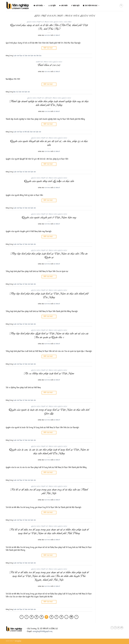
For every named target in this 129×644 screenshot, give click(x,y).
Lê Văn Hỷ (57, 35)
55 (71, 617)
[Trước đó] (22, 617)
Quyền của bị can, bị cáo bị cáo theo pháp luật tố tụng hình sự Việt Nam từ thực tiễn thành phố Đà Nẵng (49, 451)
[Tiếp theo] (76, 617)
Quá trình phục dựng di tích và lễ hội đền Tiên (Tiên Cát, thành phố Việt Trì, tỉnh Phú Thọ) (49, 27)
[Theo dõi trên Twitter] (118, 628)
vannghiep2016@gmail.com (42, 631)
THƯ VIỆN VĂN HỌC (92, 6)
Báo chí (39, 62)
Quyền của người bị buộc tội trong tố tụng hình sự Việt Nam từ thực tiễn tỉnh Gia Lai (49, 412)
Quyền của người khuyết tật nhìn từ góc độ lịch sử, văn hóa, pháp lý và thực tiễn (49, 143)
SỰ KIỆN (53, 6)
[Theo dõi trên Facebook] (112, 628)
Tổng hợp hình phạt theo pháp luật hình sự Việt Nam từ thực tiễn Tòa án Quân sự (49, 255)
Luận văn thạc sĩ (35, 22)
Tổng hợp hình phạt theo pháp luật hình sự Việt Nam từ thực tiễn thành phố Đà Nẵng (49, 295)
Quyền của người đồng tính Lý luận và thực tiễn (49, 181)
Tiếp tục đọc (49, 48)
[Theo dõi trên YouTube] (122, 628)
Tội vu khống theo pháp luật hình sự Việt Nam (49, 373)
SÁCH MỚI (76, 6)
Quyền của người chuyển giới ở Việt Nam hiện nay (49, 217)
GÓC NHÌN (64, 6)
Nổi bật (48, 98)
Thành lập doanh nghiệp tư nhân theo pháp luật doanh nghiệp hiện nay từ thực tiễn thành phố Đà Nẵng (49, 103)
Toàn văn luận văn (54, 22)
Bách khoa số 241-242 (49, 65)
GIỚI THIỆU (40, 6)
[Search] (121, 6)
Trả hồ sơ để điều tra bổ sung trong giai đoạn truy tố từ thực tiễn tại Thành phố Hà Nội (49, 491)
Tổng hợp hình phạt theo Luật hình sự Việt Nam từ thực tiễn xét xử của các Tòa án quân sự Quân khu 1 (49, 335)
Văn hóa (67, 22)
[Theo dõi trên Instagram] (115, 628)
